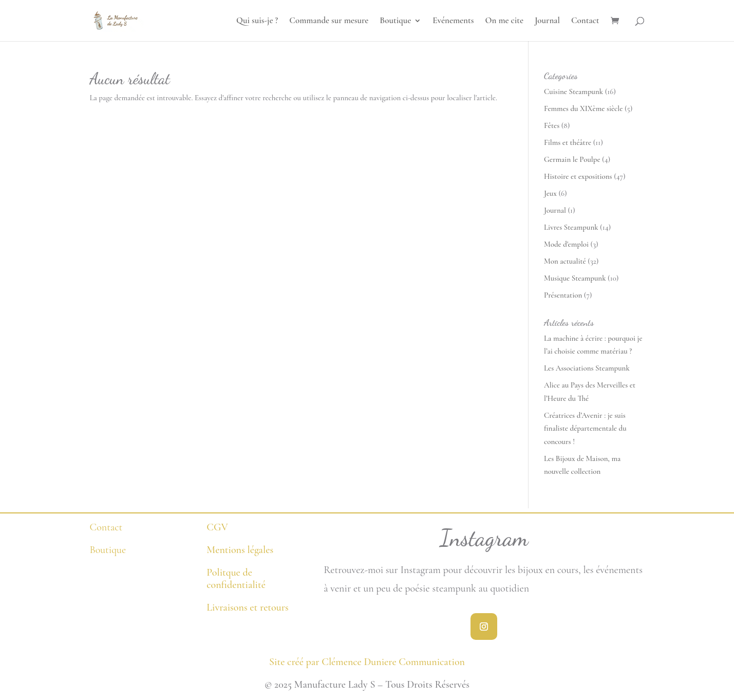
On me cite (504, 21)
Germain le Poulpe (572, 159)
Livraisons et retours (247, 607)
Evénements (453, 21)
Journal (547, 21)
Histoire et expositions (578, 176)
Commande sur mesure (329, 21)
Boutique (395, 21)
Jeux (550, 193)
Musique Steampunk (575, 278)
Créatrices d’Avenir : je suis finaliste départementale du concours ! (585, 428)
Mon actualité (565, 261)
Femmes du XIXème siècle (583, 108)
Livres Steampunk (571, 227)
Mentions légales (240, 550)
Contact (585, 21)
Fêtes (552, 125)
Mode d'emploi (566, 244)
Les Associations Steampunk (587, 368)
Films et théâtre (568, 142)
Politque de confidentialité (236, 579)
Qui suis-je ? (257, 21)
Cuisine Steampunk (573, 91)
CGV (217, 527)
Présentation (563, 295)
